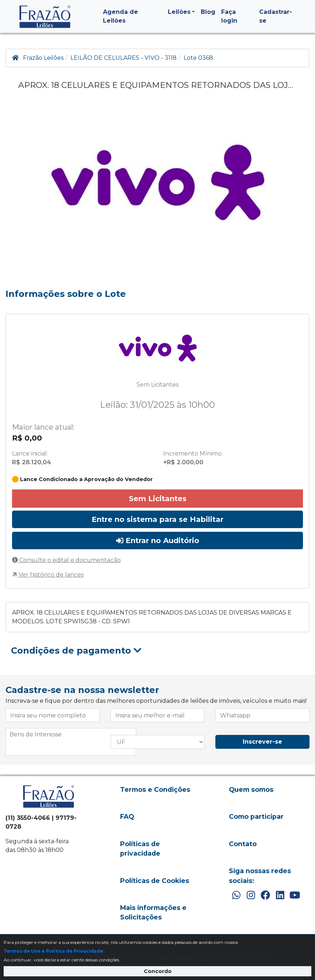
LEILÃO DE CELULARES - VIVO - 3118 (124, 58)
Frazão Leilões (43, 58)
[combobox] (71, 742)
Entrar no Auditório (158, 541)
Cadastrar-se (276, 16)
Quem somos (251, 789)
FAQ (127, 816)
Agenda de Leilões (120, 16)
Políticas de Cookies (155, 881)
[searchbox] (71, 735)
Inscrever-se (262, 742)
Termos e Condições (155, 789)
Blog (208, 12)
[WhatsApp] (236, 895)
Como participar (256, 816)
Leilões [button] (179, 12)
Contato (243, 844)
